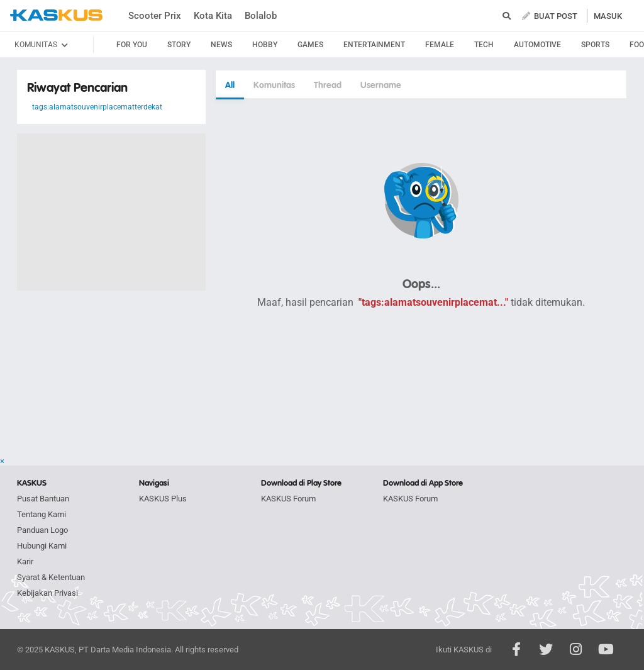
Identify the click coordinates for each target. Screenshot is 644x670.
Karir (25, 561)
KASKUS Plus (163, 499)
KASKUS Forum (288, 499)
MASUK (608, 16)
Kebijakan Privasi (47, 593)
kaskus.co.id (56, 15)
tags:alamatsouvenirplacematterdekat (97, 107)
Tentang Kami (42, 514)
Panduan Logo (42, 530)
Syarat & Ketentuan (51, 577)
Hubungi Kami (42, 546)
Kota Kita (213, 16)
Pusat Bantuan (43, 499)
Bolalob (261, 16)
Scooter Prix (155, 16)
